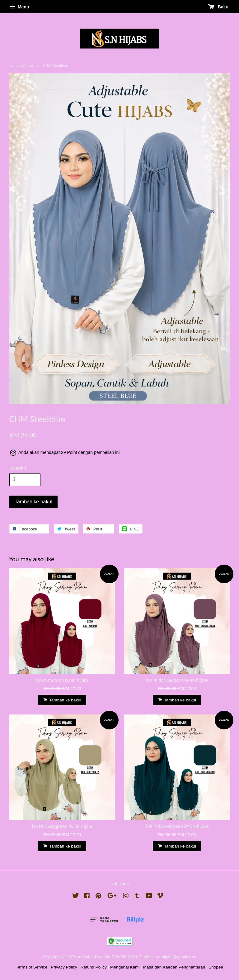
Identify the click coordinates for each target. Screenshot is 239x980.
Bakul (219, 7)
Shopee (216, 967)
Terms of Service (32, 967)
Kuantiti (18, 468)
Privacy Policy (64, 967)
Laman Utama (21, 66)
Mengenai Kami (125, 967)
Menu (19, 7)
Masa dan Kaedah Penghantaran (174, 967)
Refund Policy (94, 967)
